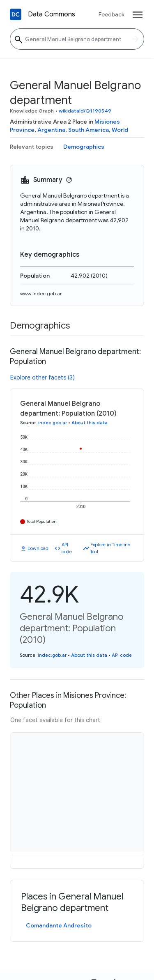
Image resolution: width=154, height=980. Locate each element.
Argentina (51, 130)
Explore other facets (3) (43, 377)
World (120, 130)
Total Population (42, 521)
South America (88, 130)
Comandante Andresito (59, 925)
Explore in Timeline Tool (110, 548)
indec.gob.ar (53, 423)
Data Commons (52, 14)
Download (38, 548)
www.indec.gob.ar (41, 293)
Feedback (111, 14)
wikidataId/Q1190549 (85, 111)
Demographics (84, 147)
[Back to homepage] (16, 14)
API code (67, 548)
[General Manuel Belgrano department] (77, 39)
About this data (90, 423)
